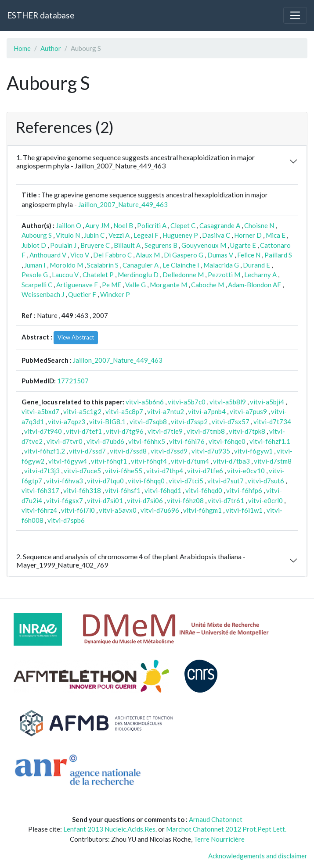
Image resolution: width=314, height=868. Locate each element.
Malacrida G (221, 265)
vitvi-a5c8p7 (124, 411)
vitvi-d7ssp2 (189, 421)
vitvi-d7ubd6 (105, 441)
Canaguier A (141, 265)
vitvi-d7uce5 (82, 471)
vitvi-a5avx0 (118, 510)
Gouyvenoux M (204, 245)
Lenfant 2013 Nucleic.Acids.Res (109, 829)
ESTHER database (41, 15)
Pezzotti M (224, 275)
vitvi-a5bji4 (267, 402)
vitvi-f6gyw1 (253, 451)
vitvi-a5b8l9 (228, 402)
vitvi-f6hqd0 (204, 490)
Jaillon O (69, 225)
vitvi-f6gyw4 (68, 461)
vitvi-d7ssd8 (128, 451)
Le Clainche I (181, 265)
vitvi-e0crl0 (265, 500)
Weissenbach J (43, 294)
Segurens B (161, 245)
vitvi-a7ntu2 (166, 411)
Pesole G (35, 275)
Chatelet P (98, 275)
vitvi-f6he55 (124, 471)
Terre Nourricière (219, 839)
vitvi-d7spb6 (66, 520)
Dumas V (220, 255)
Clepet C (183, 225)
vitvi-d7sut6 (266, 481)
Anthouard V (48, 255)
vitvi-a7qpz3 (67, 421)
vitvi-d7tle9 (165, 431)
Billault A (127, 245)
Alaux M (148, 255)
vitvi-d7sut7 (226, 481)
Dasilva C (216, 235)
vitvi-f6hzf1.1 (270, 441)
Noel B (123, 225)
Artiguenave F (77, 285)
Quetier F (82, 294)
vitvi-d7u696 (160, 510)
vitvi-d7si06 (145, 500)
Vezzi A (119, 235)
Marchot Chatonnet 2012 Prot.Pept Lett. (226, 829)
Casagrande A (220, 225)
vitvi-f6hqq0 (146, 481)
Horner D (248, 235)
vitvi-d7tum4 (190, 461)
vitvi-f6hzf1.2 (45, 451)
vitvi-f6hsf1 (123, 490)
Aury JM (97, 225)
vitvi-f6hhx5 (147, 441)
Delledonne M (183, 275)
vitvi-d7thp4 (165, 471)
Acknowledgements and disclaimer (258, 856)
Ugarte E (243, 245)
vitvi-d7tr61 (226, 500)
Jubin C (94, 235)
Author (51, 48)
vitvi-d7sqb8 (148, 421)
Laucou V (65, 275)
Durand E (256, 265)
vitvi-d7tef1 (84, 431)
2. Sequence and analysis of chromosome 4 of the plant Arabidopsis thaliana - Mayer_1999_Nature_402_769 (131, 561)
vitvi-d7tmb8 (206, 431)
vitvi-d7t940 (43, 431)
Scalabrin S (103, 265)
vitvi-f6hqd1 (163, 490)
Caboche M (208, 285)
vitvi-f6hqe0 (227, 441)
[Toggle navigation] (295, 15)
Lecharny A (260, 275)
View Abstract (76, 337)
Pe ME (112, 285)
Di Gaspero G (184, 255)
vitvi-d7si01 (105, 500)
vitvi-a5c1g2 (82, 411)
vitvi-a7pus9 (248, 411)
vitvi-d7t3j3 (42, 471)
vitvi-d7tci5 (186, 481)
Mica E (276, 235)
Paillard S (278, 255)
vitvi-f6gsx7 (65, 500)
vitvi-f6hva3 (65, 481)
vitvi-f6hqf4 (149, 461)
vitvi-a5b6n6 (145, 402)
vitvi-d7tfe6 (205, 471)
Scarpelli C (37, 285)
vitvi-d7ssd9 (169, 451)
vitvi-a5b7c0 (187, 402)
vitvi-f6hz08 (185, 500)
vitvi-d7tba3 (231, 461)
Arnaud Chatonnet (216, 819)
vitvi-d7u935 (211, 451)
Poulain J (63, 245)
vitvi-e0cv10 (246, 471)
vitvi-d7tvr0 (65, 441)
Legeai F (146, 235)
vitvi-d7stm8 (273, 461)
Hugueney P (180, 235)
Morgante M (168, 285)
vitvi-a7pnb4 (207, 411)
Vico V (80, 255)
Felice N (249, 255)
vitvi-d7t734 (272, 421)
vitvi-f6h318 (82, 490)
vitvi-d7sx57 (231, 421)
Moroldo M (66, 265)
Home (22, 48)
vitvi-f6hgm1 (202, 510)
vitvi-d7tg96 (125, 431)
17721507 (73, 381)
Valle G (135, 285)
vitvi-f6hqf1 (109, 461)
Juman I (35, 265)
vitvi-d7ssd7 (87, 451)
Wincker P (115, 294)
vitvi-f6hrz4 (39, 510)
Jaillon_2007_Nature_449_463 (123, 204)
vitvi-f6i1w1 (244, 510)
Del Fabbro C (112, 255)
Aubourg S (37, 235)
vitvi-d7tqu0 (105, 481)
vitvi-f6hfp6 (244, 490)
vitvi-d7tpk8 (247, 431)
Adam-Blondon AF (254, 285)
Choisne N (259, 225)
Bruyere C (95, 245)
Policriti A (152, 225)
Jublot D (34, 245)
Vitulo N (68, 235)
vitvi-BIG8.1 (107, 421)
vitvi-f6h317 (40, 490)
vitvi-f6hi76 (187, 441)
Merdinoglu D (138, 275)
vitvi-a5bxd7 (40, 411)
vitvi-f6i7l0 (78, 510)
